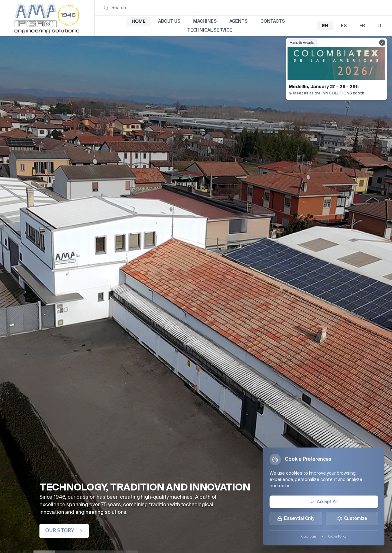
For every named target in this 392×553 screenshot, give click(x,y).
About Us (169, 21)
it (380, 26)
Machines (205, 21)
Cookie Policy (337, 537)
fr (362, 26)
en (325, 26)
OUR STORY (64, 531)
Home (138, 21)
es (344, 26)
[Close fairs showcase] (382, 43)
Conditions (309, 537)
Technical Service (210, 30)
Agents (239, 21)
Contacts (273, 21)
